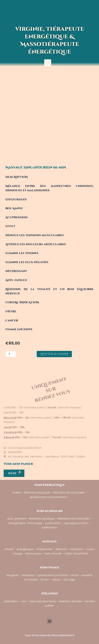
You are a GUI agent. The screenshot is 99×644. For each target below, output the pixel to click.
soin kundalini (49, 511)
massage (49, 541)
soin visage (49, 568)
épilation (49, 594)
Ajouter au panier (54, 354)
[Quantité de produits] (11, 354)
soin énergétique (49, 485)
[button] (48, 63)
